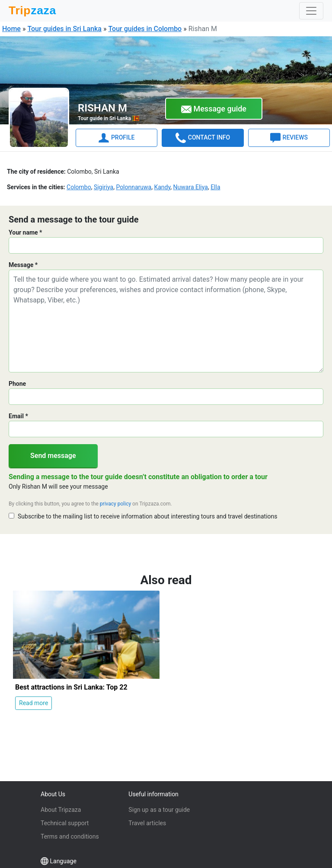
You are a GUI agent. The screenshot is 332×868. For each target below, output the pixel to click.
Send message (53, 456)
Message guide (214, 109)
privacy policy (115, 504)
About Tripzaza (61, 810)
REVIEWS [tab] (289, 138)
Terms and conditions (70, 836)
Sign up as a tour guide (159, 810)
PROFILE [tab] (117, 138)
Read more (34, 703)
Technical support (65, 823)
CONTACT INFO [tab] (203, 138)
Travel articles (147, 823)
